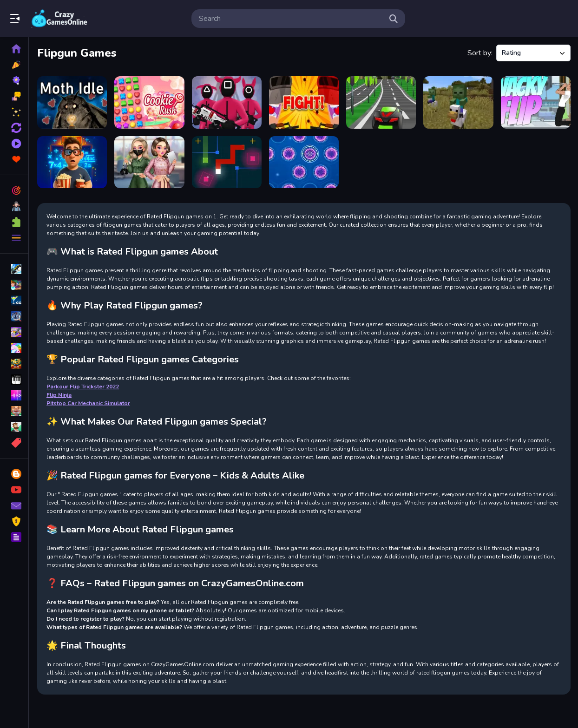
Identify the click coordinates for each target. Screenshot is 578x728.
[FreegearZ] (381, 102)
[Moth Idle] (72, 102)
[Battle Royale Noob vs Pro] (304, 102)
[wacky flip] (536, 102)
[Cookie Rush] (149, 102)
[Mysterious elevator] (72, 162)
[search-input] (291, 19)
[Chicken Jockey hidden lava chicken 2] (458, 102)
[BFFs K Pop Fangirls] (149, 162)
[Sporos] (304, 162)
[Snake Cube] (227, 162)
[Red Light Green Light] (227, 102)
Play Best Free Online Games (59, 19)
